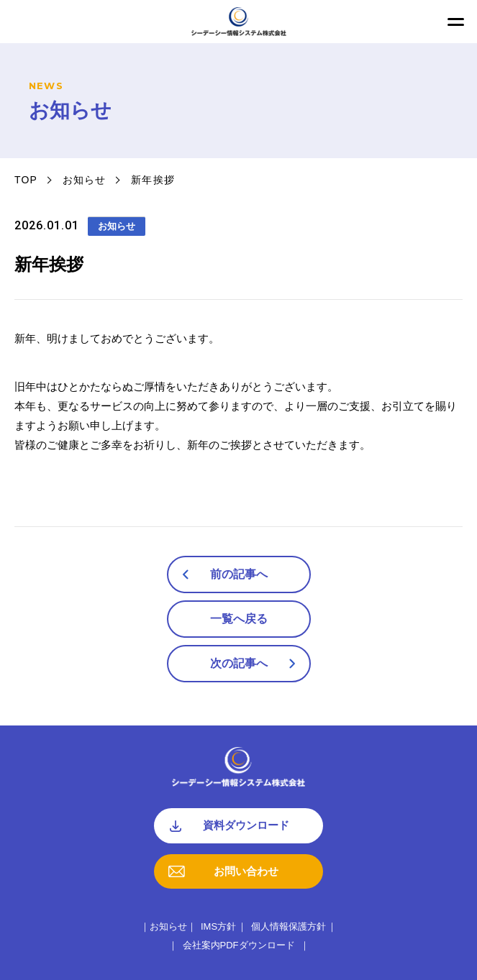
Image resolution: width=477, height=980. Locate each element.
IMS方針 (218, 926)
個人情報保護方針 (289, 926)
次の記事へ (239, 663)
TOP (26, 180)
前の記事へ (239, 574)
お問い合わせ (246, 871)
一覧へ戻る (239, 619)
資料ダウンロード (246, 825)
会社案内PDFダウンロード (239, 945)
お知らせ (84, 180)
